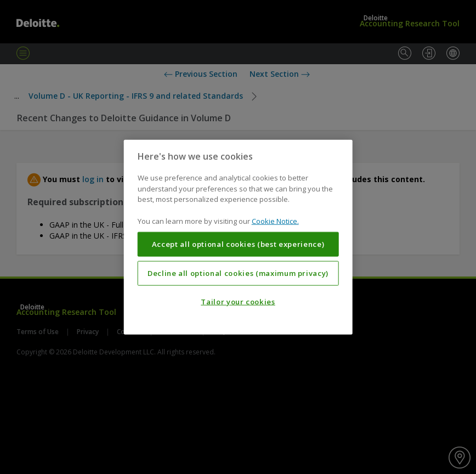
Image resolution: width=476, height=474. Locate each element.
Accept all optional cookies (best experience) (238, 244)
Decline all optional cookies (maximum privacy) (238, 273)
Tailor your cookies (238, 302)
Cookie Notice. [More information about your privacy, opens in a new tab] (275, 221)
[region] (238, 237)
